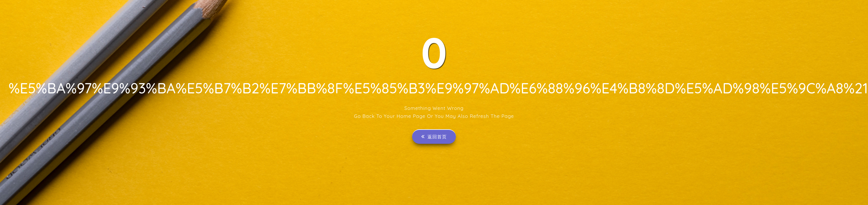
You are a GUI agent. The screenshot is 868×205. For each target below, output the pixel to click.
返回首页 (434, 137)
